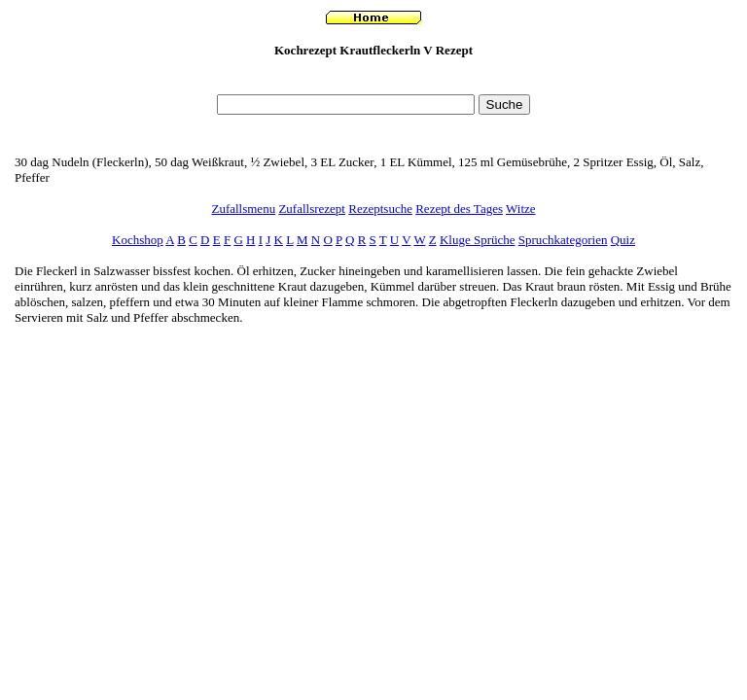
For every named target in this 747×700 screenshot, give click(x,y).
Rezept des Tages (459, 209)
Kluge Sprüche (478, 240)
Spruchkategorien (563, 240)
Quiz (623, 240)
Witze (521, 209)
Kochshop (138, 240)
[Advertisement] (373, 81)
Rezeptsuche (380, 209)
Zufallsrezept (312, 209)
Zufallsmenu (243, 209)
